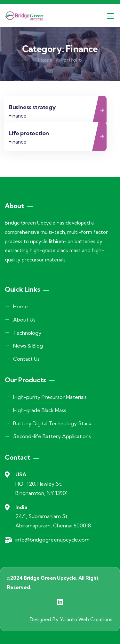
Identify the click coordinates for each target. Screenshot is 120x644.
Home (45, 60)
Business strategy (32, 107)
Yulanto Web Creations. (87, 619)
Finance (18, 116)
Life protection (29, 133)
